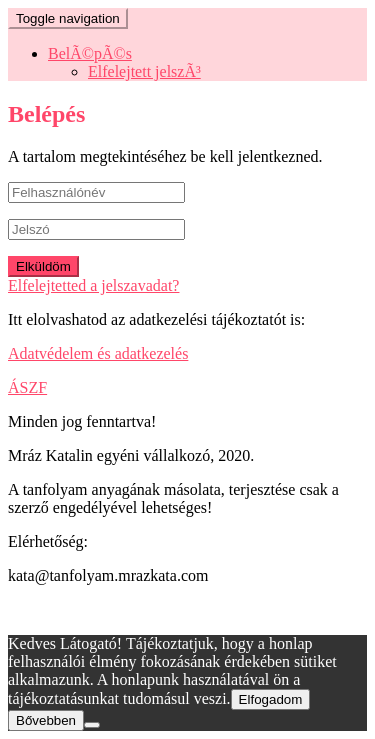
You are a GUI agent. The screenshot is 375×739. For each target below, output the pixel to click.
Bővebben (46, 720)
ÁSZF (27, 387)
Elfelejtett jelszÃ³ (144, 71)
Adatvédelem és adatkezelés (98, 353)
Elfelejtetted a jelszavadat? (93, 285)
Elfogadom (271, 699)
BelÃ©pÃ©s (90, 53)
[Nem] (92, 725)
